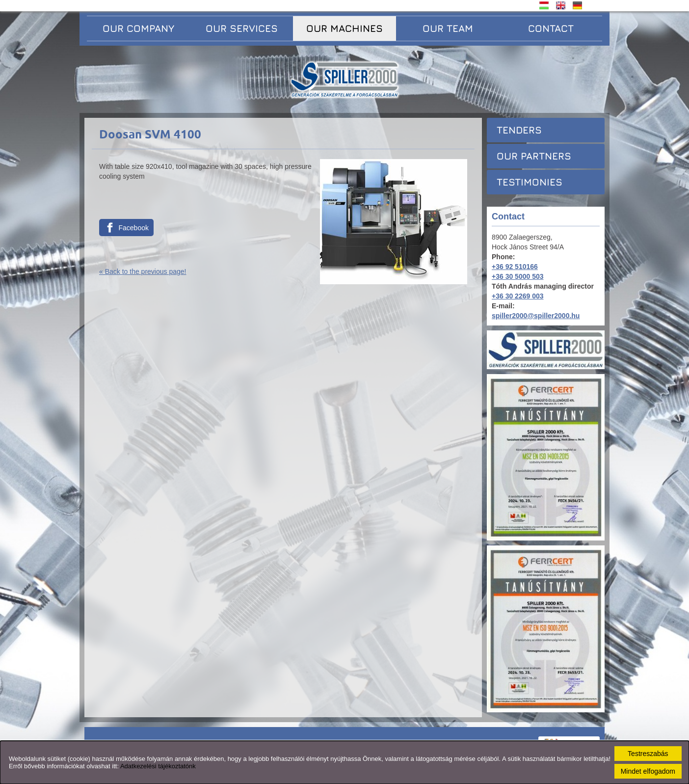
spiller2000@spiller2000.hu (536, 316)
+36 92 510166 (515, 267)
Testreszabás (648, 754)
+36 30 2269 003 (518, 296)
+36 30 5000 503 (518, 276)
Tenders (519, 130)
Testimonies (530, 182)
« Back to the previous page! (143, 271)
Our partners (534, 156)
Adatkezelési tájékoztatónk (158, 766)
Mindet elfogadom (648, 771)
